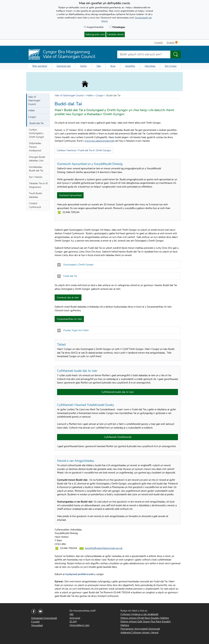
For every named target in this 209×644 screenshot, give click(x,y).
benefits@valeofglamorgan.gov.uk (104, 548)
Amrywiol (75, 618)
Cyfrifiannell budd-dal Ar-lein (118, 392)
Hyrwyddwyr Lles (79, 625)
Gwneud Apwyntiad (70, 195)
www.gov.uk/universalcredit (100, 141)
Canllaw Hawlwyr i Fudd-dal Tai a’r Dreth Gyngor (84, 150)
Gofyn (83, 66)
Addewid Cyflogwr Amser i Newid (139, 633)
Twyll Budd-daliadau (36, 195)
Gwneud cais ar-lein (68, 298)
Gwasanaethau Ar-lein (69, 319)
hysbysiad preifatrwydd (80, 574)
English (172, 43)
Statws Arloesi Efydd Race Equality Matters (145, 618)
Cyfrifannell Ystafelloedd (118, 437)
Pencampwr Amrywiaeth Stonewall (140, 629)
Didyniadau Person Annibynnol (35, 147)
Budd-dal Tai (36, 123)
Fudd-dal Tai (67, 276)
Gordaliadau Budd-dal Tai (36, 169)
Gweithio (130, 66)
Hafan (31, 110)
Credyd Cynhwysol (35, 205)
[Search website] (144, 54)
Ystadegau (117, 27)
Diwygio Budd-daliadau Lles (37, 159)
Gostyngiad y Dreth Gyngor (75, 265)
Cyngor (32, 117)
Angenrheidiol (94, 27)
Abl (71, 614)
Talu (99, 66)
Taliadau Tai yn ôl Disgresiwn (38, 185)
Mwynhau (150, 66)
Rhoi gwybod (40, 66)
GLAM (73, 622)
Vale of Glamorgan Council (34, 101)
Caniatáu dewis (115, 34)
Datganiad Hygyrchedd (44, 618)
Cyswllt (159, 43)
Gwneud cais (64, 66)
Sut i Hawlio (36, 177)
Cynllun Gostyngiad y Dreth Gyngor (37, 133)
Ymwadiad (37, 625)
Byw (113, 66)
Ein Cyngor (171, 66)
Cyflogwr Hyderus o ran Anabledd (139, 614)
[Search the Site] (176, 54)
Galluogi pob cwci (95, 34)
